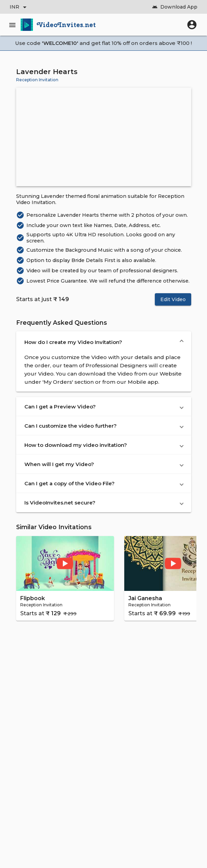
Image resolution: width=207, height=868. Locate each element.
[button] (104, 342)
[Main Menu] (14, 25)
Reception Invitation (37, 80)
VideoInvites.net (66, 25)
